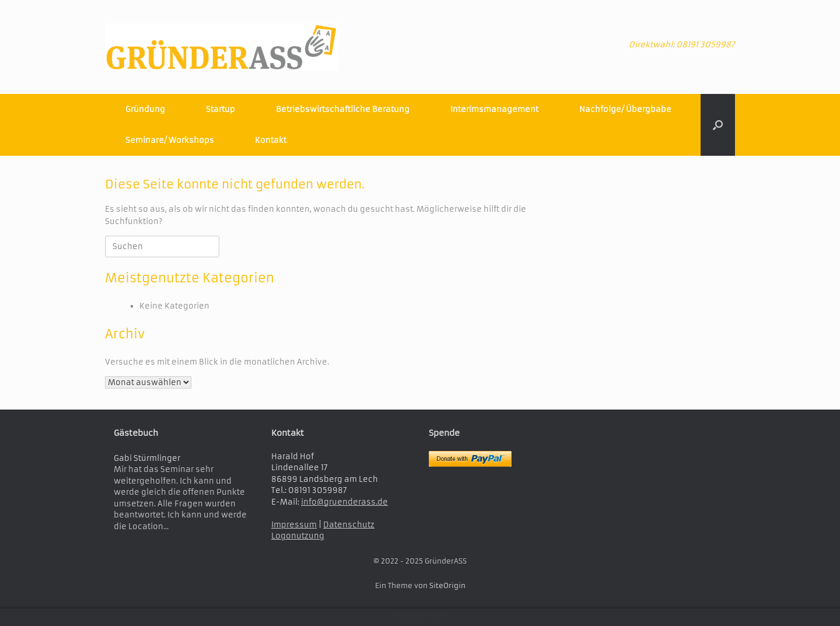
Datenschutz (349, 525)
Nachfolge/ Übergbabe (625, 109)
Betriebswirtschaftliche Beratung (343, 109)
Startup (220, 109)
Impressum (294, 525)
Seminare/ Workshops (170, 140)
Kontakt (271, 140)
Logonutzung (298, 536)
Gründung (145, 109)
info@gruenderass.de (344, 502)
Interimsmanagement (494, 109)
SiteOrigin (447, 586)
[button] (718, 125)
